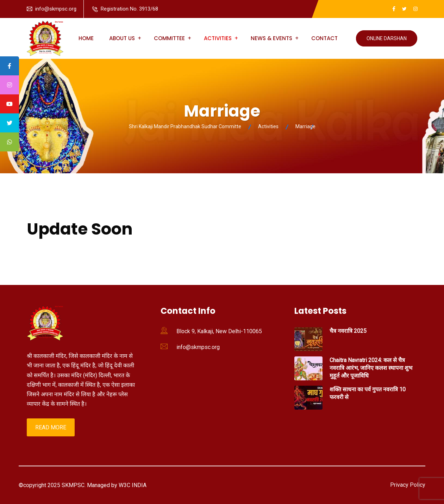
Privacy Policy (408, 485)
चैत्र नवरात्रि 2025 (348, 331)
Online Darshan (387, 38)
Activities (218, 38)
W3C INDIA (132, 485)
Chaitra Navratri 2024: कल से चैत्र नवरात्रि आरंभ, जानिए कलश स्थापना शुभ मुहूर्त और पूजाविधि (371, 368)
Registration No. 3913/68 (129, 9)
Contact (324, 38)
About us (122, 38)
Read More (51, 427)
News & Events (271, 38)
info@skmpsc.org (56, 9)
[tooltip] (10, 66)
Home (86, 38)
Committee (169, 38)
